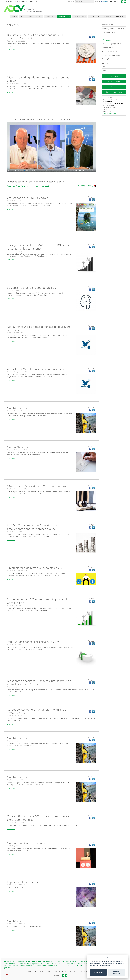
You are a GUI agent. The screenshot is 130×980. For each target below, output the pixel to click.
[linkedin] (125, 2)
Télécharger (86, 186)
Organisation (36, 17)
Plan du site (8, 1)
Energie (105, 36)
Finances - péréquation (112, 44)
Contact (16, 1)
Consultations (79, 17)
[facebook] (122, 2)
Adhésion (30, 1)
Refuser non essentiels (116, 972)
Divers (105, 70)
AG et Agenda (95, 17)
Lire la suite (11, 49)
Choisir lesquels (104, 966)
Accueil (14, 17)
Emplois (23, 1)
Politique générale (110, 51)
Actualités (109, 17)
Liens (37, 1)
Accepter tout (98, 972)
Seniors (105, 63)
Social (104, 67)
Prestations (50, 17)
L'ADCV (23, 17)
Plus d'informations (110, 114)
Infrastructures (108, 48)
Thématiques (64, 17)
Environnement (108, 32)
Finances (107, 40)
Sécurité (105, 59)
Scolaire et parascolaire (112, 55)
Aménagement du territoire (114, 28)
